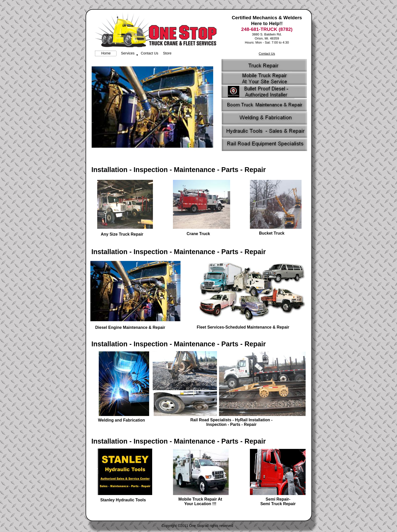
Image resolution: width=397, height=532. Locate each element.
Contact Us (267, 54)
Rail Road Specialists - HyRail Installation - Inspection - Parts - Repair (232, 422)
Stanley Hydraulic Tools (123, 500)
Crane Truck (198, 234)
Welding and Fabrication (122, 420)
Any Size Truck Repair (122, 234)
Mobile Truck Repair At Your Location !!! (200, 501)
